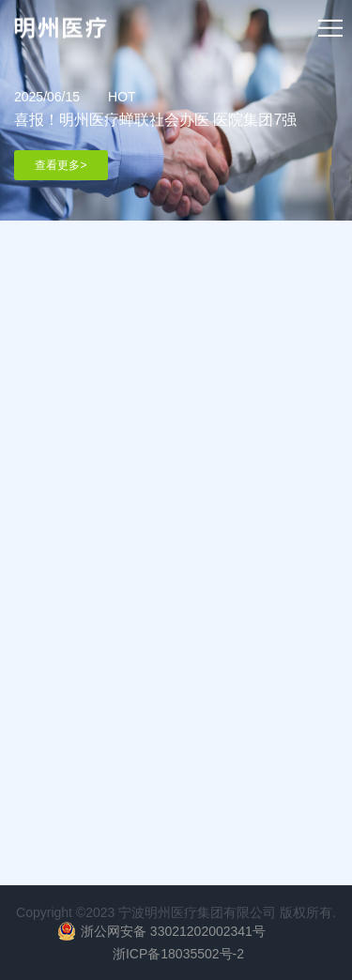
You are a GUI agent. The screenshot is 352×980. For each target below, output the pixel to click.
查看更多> (61, 165)
